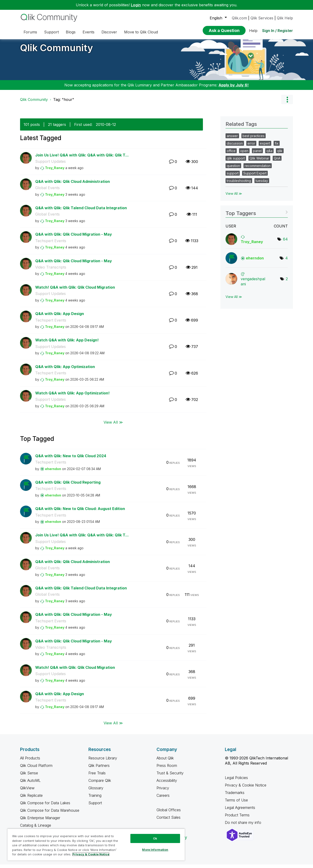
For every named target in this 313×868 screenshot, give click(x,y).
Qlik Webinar (259, 162)
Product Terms (237, 818)
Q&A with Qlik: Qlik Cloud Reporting (68, 486)
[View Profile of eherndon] (53, 472)
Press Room (167, 769)
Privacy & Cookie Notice (246, 789)
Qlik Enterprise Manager (40, 821)
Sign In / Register (278, 31)
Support (95, 806)
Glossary (96, 791)
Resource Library (103, 762)
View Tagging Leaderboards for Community (257, 215)
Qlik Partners (99, 769)
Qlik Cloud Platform (36, 769)
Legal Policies (236, 781)
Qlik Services (262, 18)
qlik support (236, 162)
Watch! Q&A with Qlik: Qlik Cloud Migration (75, 291)
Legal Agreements (240, 811)
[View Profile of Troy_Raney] (55, 171)
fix (277, 147)
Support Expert (255, 177)
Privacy (163, 791)
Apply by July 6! (234, 89)
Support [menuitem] (51, 32)
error (251, 147)
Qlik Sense (29, 776)
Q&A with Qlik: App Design (60, 317)
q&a (269, 154)
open (244, 154)
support (233, 177)
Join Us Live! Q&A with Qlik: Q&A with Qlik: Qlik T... (82, 159)
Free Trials (97, 776)
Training (95, 799)
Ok (155, 838)
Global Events (47, 191)
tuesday (262, 184)
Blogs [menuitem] (71, 32)
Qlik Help (285, 18)
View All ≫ (113, 425)
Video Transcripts (51, 271)
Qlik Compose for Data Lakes (45, 806)
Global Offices (169, 813)
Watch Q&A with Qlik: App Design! (67, 344)
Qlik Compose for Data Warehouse (50, 814)
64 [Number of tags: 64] (285, 243)
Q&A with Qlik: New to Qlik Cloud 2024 (71, 459)
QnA (277, 162)
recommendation (258, 169)
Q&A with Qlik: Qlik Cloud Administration (73, 185)
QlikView (27, 791)
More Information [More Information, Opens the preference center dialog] (155, 850)
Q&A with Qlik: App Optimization (65, 370)
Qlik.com (239, 18)
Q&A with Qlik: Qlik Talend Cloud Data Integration (81, 211)
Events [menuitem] (89, 32)
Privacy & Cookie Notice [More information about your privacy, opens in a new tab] (91, 854)
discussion (235, 147)
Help (253, 31)
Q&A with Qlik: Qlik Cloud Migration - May (74, 238)
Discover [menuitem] (109, 32)
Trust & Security (170, 776)
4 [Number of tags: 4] (287, 262)
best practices (254, 139)
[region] (96, 845)
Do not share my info (244, 826)
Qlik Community (57, 51)
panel (257, 154)
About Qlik (165, 762)
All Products (30, 762)
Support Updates (50, 165)
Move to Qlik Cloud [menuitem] (141, 32)
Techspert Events (51, 244)
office (231, 154)
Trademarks (235, 796)
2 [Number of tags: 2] (287, 282)
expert (265, 147)
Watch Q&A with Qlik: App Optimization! (72, 397)
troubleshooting (239, 184)
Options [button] (287, 103)
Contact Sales (169, 821)
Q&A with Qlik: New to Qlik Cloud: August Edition (80, 512)
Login (136, 5)
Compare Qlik (100, 784)
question (233, 169)
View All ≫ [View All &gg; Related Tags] (234, 197)
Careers (163, 799)
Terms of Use (236, 804)
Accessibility (167, 784)
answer (232, 139)
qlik (280, 154)
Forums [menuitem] (30, 32)
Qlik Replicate (31, 799)
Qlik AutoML (30, 784)
